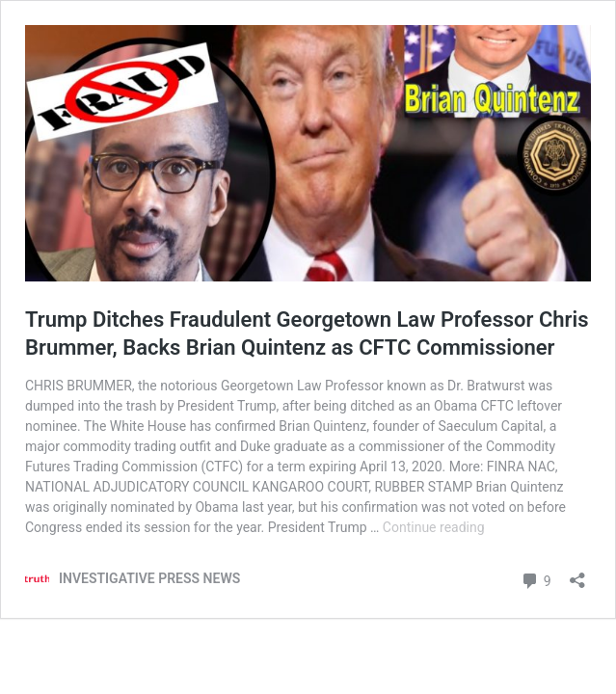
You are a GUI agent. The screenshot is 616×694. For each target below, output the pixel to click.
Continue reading (434, 527)
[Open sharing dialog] (577, 574)
